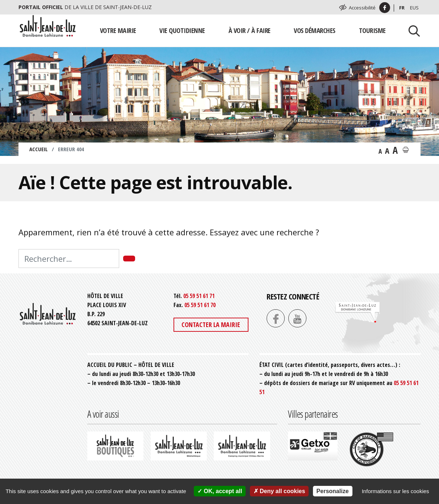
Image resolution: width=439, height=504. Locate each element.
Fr (402, 8)
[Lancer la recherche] (411, 30)
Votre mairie (118, 30)
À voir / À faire (250, 30)
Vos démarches (315, 30)
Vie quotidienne (182, 30)
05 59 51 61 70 (200, 305)
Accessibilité (362, 8)
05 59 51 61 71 (199, 296)
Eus (414, 8)
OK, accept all (220, 491)
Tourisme (372, 30)
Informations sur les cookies (396, 491)
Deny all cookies (279, 491)
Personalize (333, 491)
